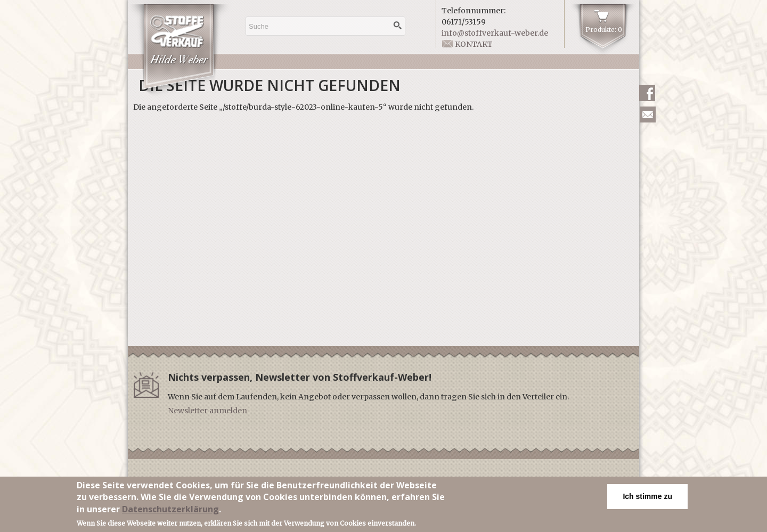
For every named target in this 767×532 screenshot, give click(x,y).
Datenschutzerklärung (170, 511)
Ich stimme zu (647, 498)
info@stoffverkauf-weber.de (495, 33)
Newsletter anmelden (207, 411)
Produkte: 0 (604, 30)
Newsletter (648, 114)
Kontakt (474, 44)
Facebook (647, 93)
